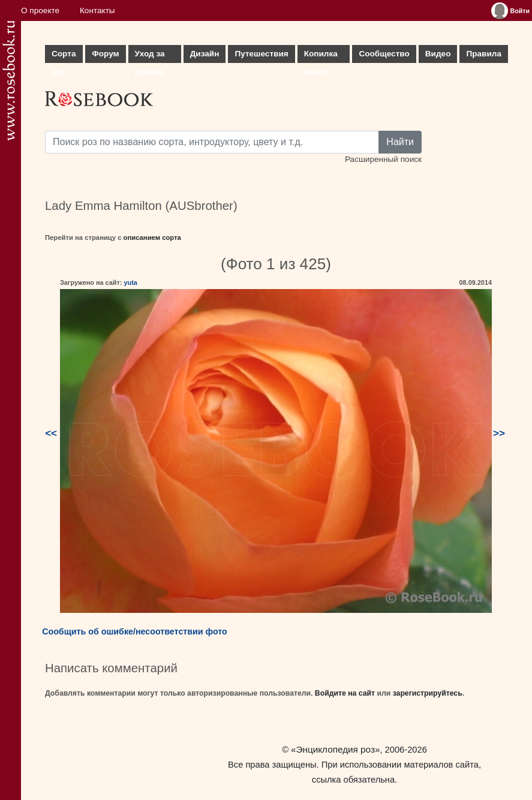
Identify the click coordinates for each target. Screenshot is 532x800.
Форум (105, 54)
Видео (438, 54)
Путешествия (261, 54)
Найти (400, 142)
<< (51, 433)
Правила (484, 54)
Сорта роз (64, 56)
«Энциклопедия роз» (335, 749)
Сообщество (384, 54)
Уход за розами (150, 56)
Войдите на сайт (345, 693)
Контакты (97, 10)
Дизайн (205, 54)
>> (499, 433)
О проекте (40, 10)
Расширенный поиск (383, 159)
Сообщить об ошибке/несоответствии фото (135, 631)
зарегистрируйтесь (428, 693)
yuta (130, 282)
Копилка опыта (321, 56)
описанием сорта (152, 237)
